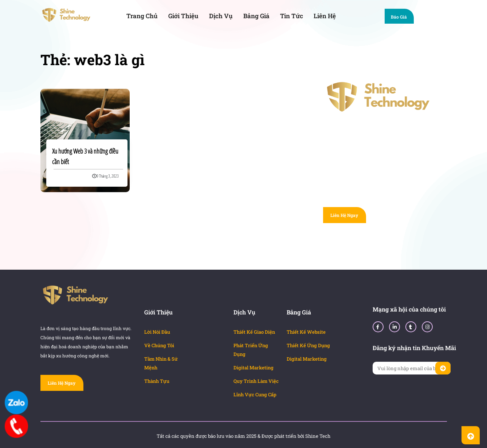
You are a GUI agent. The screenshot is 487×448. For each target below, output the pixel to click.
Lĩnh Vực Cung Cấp (255, 395)
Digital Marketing (254, 368)
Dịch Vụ (221, 16)
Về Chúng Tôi (159, 345)
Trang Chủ (142, 16)
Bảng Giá (256, 16)
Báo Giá (402, 18)
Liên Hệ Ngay (344, 215)
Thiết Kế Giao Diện (254, 332)
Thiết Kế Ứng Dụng (308, 345)
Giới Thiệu (183, 16)
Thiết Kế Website (306, 332)
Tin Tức (292, 16)
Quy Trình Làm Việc (256, 381)
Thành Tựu (157, 381)
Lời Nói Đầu (157, 332)
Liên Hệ (325, 16)
